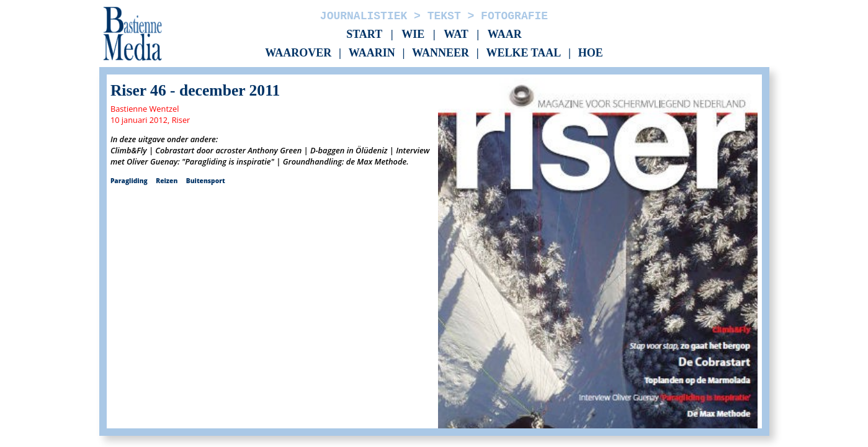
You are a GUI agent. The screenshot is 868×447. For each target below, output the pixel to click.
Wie (413, 34)
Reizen (167, 181)
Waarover (298, 53)
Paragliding (129, 181)
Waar (505, 34)
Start (364, 34)
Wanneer (441, 53)
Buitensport (206, 181)
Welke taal (523, 53)
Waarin (372, 53)
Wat (456, 34)
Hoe (591, 53)
